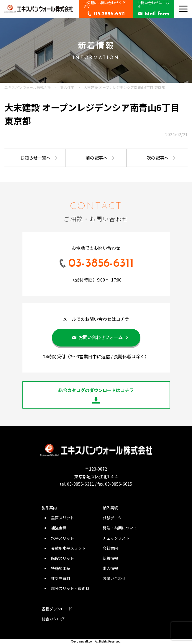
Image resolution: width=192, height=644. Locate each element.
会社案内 (110, 548)
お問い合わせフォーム (101, 338)
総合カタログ (53, 619)
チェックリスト (116, 538)
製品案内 (49, 508)
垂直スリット (63, 518)
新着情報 (110, 558)
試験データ (112, 518)
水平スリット (63, 538)
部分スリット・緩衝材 (70, 588)
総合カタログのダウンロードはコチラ (96, 390)
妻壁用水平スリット (68, 548)
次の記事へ (158, 158)
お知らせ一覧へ (36, 158)
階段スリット (63, 558)
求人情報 (110, 568)
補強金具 (59, 528)
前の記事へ (97, 158)
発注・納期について (120, 528)
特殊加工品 (61, 568)
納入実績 (110, 508)
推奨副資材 (61, 578)
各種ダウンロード (57, 609)
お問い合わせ (114, 578)
